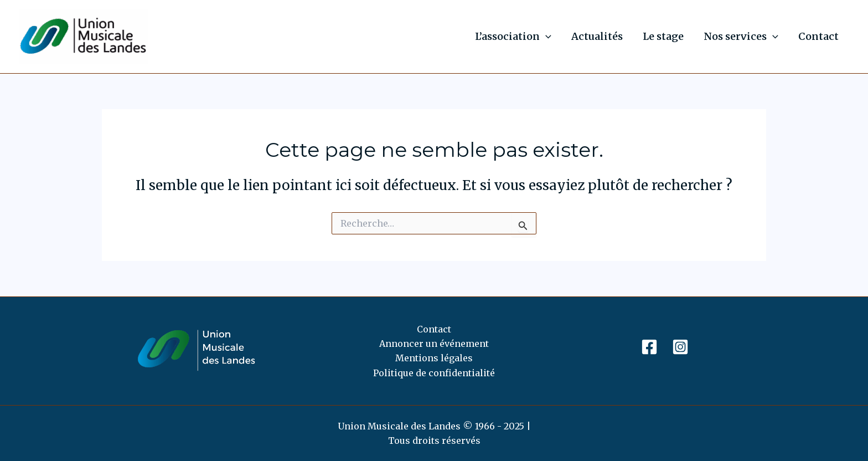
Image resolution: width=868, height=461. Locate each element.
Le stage (663, 36)
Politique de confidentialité (434, 373)
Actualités (597, 36)
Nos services (741, 37)
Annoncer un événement (434, 344)
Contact (818, 36)
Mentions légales (434, 358)
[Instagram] (680, 347)
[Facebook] (649, 347)
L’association (513, 37)
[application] (546, 37)
